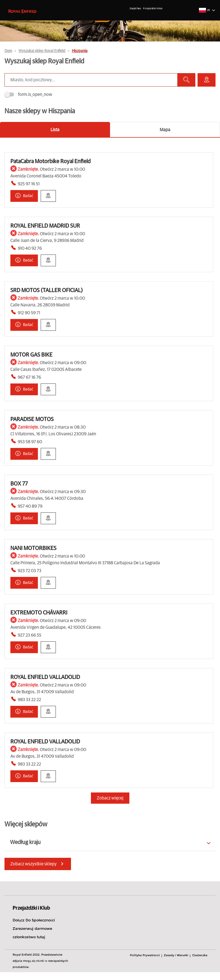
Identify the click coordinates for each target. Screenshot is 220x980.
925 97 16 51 (29, 184)
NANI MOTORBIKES (33, 548)
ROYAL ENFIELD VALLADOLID (45, 677)
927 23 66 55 (29, 635)
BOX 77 (19, 484)
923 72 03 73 (29, 571)
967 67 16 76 (29, 377)
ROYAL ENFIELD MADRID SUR (45, 226)
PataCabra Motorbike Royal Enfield (51, 161)
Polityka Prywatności (145, 955)
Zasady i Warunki (176, 955)
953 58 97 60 (30, 442)
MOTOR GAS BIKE (31, 355)
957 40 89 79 (30, 506)
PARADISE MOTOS (32, 419)
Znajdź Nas (135, 9)
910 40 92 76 (30, 248)
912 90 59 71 (29, 313)
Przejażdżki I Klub (153, 9)
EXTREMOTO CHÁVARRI (39, 613)
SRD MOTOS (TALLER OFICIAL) (47, 290)
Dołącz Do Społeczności (34, 920)
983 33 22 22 (29, 700)
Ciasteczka (200, 955)
